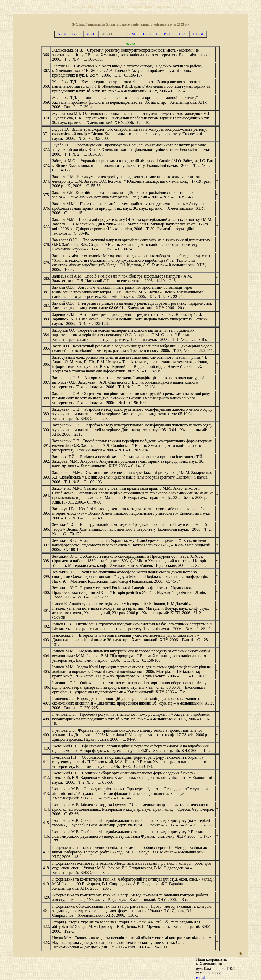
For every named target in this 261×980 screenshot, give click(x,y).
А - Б (62, 34)
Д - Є (91, 34)
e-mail (201, 978)
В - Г (76, 34)
